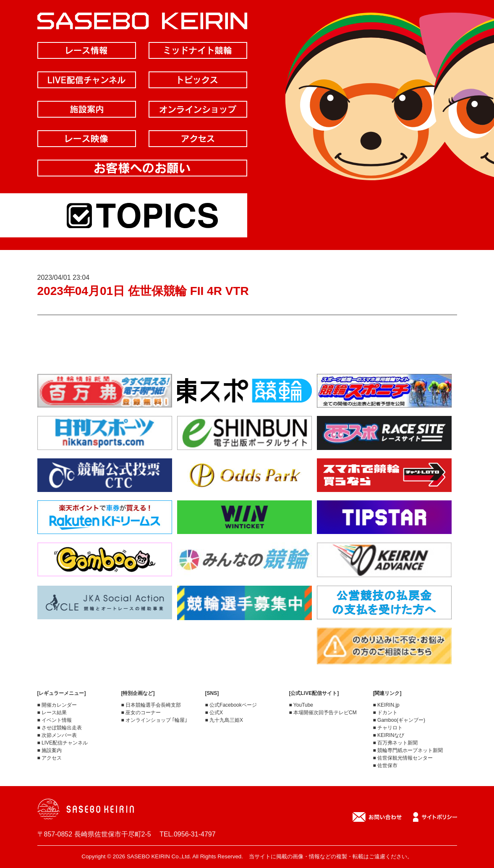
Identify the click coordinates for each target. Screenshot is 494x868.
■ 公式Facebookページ (231, 705)
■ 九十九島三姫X (224, 720)
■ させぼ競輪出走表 (60, 728)
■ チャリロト (388, 728)
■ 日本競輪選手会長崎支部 (151, 705)
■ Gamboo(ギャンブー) (399, 720)
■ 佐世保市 (386, 765)
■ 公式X (214, 713)
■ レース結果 (52, 713)
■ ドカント (386, 713)
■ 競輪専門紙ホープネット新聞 (408, 750)
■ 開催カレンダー (57, 705)
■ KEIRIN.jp (386, 705)
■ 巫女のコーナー (141, 713)
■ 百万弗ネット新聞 (396, 743)
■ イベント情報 (55, 720)
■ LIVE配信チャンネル (63, 743)
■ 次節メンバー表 (57, 735)
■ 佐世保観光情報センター (403, 758)
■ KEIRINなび (389, 735)
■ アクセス (50, 758)
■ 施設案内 (50, 750)
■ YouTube (301, 705)
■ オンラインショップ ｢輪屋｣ (154, 720)
